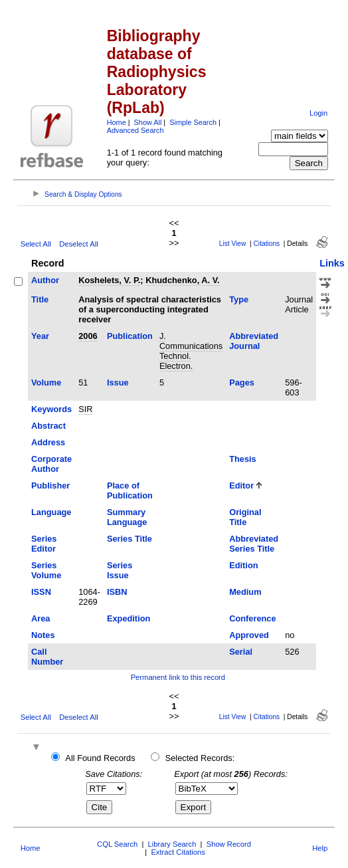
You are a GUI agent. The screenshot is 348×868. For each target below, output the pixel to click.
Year (40, 336)
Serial (241, 652)
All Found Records (100, 758)
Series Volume (46, 570)
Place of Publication (130, 490)
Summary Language (127, 517)
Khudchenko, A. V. (182, 280)
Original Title (245, 517)
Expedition (129, 618)
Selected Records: (200, 758)
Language (51, 512)
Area (41, 618)
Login (318, 113)
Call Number (47, 657)
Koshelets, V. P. (109, 280)
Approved (249, 635)
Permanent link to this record (178, 677)
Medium (245, 592)
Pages (242, 382)
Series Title (130, 539)
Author (45, 280)
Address (48, 442)
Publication (130, 336)
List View (233, 244)
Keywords (51, 409)
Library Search (172, 844)
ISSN (41, 592)
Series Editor (44, 544)
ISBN (117, 592)
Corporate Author (51, 464)
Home (117, 122)
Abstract (48, 426)
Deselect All (78, 244)
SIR (85, 409)
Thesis (243, 459)
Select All (36, 244)
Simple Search (193, 122)
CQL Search (117, 844)
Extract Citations (178, 852)
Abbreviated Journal (254, 341)
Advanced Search (135, 130)
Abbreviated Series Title (254, 544)
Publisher (50, 486)
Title (40, 299)
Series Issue (120, 570)
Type (239, 299)
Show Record (229, 844)
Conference (252, 618)
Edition (243, 565)
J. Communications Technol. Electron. (191, 351)
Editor (241, 486)
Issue (118, 382)
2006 (88, 336)
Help (320, 848)
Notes (43, 635)
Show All (148, 122)
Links (332, 263)
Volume (46, 382)
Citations (267, 244)
